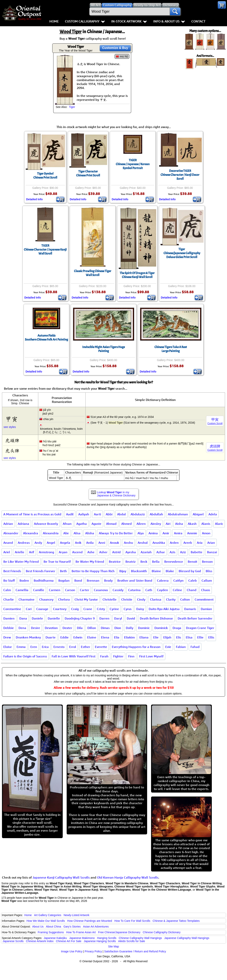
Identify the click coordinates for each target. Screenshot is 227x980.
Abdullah (156, 514)
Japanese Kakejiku (55, 938)
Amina (153, 533)
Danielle (54, 618)
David (131, 618)
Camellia (22, 590)
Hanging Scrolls (107, 938)
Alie (66, 533)
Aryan (63, 552)
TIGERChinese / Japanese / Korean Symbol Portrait (133, 164)
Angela (65, 543)
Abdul (121, 514)
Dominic (144, 628)
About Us (38, 927)
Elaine (92, 637)
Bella (156, 562)
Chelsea (64, 599)
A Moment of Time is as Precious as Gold (32, 514)
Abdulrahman (178, 514)
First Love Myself (151, 656)
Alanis (206, 524)
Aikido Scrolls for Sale (132, 941)
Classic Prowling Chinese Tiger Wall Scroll (93, 273)
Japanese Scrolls (13, 941)
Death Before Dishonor (156, 618)
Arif (32, 552)
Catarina (134, 590)
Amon (206, 533)
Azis (172, 552)
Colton (185, 599)
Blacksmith (139, 571)
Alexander (11, 533)
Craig (75, 609)
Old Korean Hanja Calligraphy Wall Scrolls (128, 877)
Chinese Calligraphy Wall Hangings (140, 938)
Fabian (181, 647)
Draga (177, 628)
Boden (24, 580)
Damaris (190, 609)
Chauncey (46, 599)
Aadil (70, 514)
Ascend (77, 552)
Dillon (92, 628)
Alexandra (31, 533)
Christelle (110, 599)
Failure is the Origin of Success (25, 656)
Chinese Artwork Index (40, 941)
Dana (23, 618)
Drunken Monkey (28, 637)
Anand (8, 543)
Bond (78, 580)
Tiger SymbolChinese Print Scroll (45, 176)
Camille (39, 590)
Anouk (114, 543)
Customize (115, 48)
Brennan (93, 580)
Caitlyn (178, 580)
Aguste (96, 524)
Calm (7, 590)
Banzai (212, 552)
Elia (117, 637)
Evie (168, 647)
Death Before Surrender (195, 618)
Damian (206, 609)
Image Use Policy (72, 951)
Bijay (123, 571)
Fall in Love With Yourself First (74, 656)
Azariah (146, 552)
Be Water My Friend (90, 562)
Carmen (55, 590)
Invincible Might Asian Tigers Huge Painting (104, 349)
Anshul (143, 543)
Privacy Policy (93, 951)
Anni (102, 543)
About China (54, 927)
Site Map (113, 946)
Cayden (163, 590)
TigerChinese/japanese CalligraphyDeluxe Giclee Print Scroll (182, 253)
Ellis (211, 637)
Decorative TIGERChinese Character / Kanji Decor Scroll (180, 175)
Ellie (200, 637)
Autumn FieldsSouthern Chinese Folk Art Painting (46, 338)
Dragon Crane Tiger (200, 628)
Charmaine (27, 599)
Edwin (78, 637)
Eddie (64, 637)
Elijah (167, 637)
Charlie (9, 599)
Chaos (206, 590)
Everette (101, 647)
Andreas (24, 543)
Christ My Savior (86, 599)
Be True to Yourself (57, 562)
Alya (141, 533)
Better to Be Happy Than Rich (93, 571)
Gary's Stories (72, 927)
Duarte (51, 637)
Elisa (189, 637)
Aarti (97, 514)
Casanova (101, 590)
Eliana (144, 637)
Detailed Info (35, 199)
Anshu (128, 543)
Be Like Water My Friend (21, 562)
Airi (168, 524)
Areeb (188, 543)
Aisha (179, 524)
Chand (192, 590)
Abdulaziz (138, 514)
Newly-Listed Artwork (76, 915)
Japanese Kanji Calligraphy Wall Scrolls (61, 877)
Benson (207, 562)
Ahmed (127, 524)
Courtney (60, 609)
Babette (197, 552)
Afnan (67, 524)
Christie (127, 599)
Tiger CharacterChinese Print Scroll (88, 173)
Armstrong (46, 552)
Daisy (140, 609)
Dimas (105, 628)
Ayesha (131, 552)
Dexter (67, 628)
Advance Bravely (46, 524)
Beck (144, 562)
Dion (118, 628)
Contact (198, 21)
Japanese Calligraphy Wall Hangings (187, 938)
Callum (207, 580)
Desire (35, 628)
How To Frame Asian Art (81, 932)
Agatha (82, 524)
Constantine (12, 609)
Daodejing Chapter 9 (80, 618)
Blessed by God (190, 571)
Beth (63, 571)
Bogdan (64, 580)
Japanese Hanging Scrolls (100, 941)
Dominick (161, 628)
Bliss (209, 571)
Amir (166, 533)
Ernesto (59, 647)
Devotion (51, 628)
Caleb (193, 580)
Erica (45, 647)
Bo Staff (9, 580)
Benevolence (174, 562)
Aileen (141, 524)
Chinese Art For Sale (69, 941)
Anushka (159, 543)
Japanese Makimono (82, 938)
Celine (177, 590)
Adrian (8, 524)
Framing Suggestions (51, 932)
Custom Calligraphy (85, 21)
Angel (51, 543)
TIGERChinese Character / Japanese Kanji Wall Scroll (45, 250)
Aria (200, 543)
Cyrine (114, 609)
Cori (29, 609)
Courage (42, 609)
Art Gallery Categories (48, 915)
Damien (9, 618)
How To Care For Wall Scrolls (132, 921)
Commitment (204, 599)
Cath (149, 590)
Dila (80, 628)
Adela (213, 514)
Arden (174, 543)
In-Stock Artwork (129, 21)
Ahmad (111, 524)
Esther (85, 647)
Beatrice (115, 562)
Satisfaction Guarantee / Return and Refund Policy (135, 951)
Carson (70, 590)
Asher (103, 552)
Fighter (118, 656)
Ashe (91, 552)
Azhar (161, 552)
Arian (211, 543)
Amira (178, 533)
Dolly (130, 628)
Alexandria (51, 533)
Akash (192, 524)
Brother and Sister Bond (135, 580)
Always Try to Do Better (116, 533)
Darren (104, 618)
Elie (156, 637)
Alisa (77, 533)
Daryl (118, 618)
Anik (78, 543)
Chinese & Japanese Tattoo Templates (176, 921)
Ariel (7, 552)
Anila (90, 543)
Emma (21, 647)
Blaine (156, 571)
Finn (131, 656)
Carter (85, 590)
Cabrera (163, 580)
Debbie (9, 628)
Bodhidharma (44, 580)
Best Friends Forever (41, 571)
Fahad (195, 647)
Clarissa (156, 599)
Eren (34, 647)
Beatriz (131, 562)
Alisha (90, 533)
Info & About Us (169, 21)
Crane (88, 609)
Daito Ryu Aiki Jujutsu (164, 609)
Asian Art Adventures (96, 927)
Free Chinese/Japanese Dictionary (119, 932)
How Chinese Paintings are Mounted (90, 921)
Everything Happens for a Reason (136, 647)
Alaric (219, 524)
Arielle (20, 552)
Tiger (72, 107)
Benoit (192, 562)
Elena (105, 637)
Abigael (198, 514)
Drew (7, 637)
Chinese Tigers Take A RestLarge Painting (171, 349)
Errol (73, 647)
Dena (22, 628)
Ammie (192, 533)
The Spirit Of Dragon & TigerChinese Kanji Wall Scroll (137, 275)
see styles (10, 427)
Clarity (171, 599)
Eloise (8, 647)
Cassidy (118, 590)
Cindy (141, 599)
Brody (108, 580)
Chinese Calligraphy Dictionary (162, 932)
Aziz (183, 552)
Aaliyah (84, 514)
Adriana (23, 524)
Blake (170, 571)
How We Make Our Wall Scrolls (46, 921)
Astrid (116, 552)
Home (54, 21)
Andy (38, 543)
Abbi (109, 514)
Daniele (37, 618)
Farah (104, 656)
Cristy (101, 609)
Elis (179, 637)
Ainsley (156, 524)
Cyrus (128, 609)
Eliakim (129, 637)
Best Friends (12, 571)
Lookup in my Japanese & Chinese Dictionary (116, 494)
